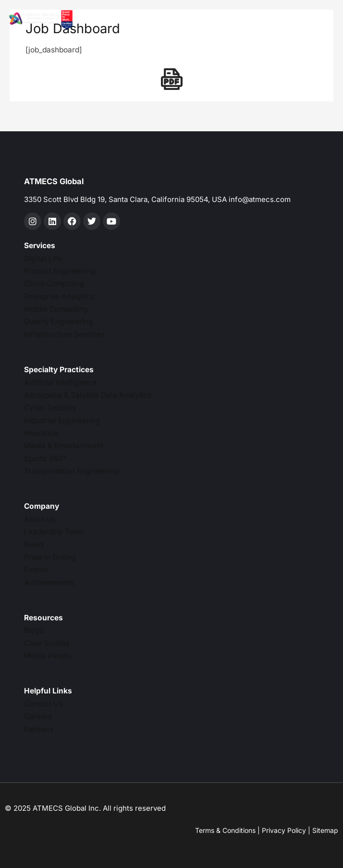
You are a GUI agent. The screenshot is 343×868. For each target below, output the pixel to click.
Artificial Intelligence (60, 383)
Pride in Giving (50, 557)
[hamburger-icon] (191, 20)
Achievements (49, 583)
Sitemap (325, 830)
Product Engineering (60, 271)
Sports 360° (45, 459)
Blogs (34, 630)
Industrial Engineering (62, 421)
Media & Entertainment (64, 446)
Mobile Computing (56, 309)
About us (39, 519)
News (34, 544)
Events (36, 570)
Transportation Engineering (72, 471)
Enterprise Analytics (59, 296)
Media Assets (48, 656)
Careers (38, 716)
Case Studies (47, 643)
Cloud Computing (54, 283)
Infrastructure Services (64, 334)
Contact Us (43, 704)
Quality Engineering (59, 321)
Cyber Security (50, 408)
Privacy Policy (284, 830)
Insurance (41, 433)
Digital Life (43, 258)
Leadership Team (54, 532)
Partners (39, 729)
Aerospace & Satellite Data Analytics (88, 395)
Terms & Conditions (225, 830)
